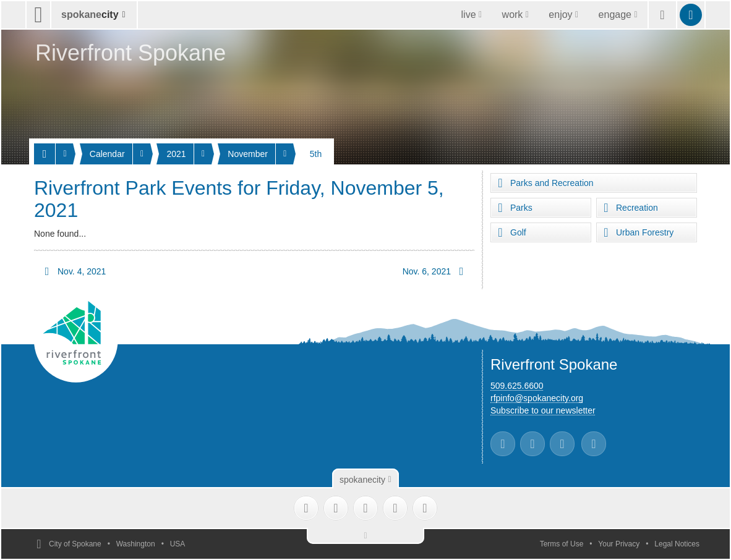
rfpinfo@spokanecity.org (537, 398)
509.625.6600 (517, 386)
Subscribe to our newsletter (543, 410)
